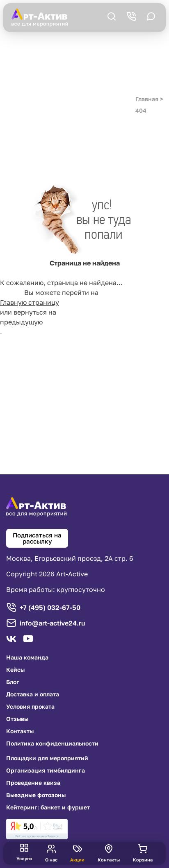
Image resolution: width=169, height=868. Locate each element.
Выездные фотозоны (36, 795)
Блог (13, 682)
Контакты (20, 731)
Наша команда (27, 657)
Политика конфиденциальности (52, 743)
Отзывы (17, 719)
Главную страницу (30, 302)
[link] (37, 829)
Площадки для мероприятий (47, 758)
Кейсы (15, 670)
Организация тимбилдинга (46, 771)
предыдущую (21, 322)
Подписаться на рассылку (37, 538)
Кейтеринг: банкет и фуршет (48, 807)
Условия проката (30, 707)
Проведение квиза (33, 783)
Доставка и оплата (33, 694)
